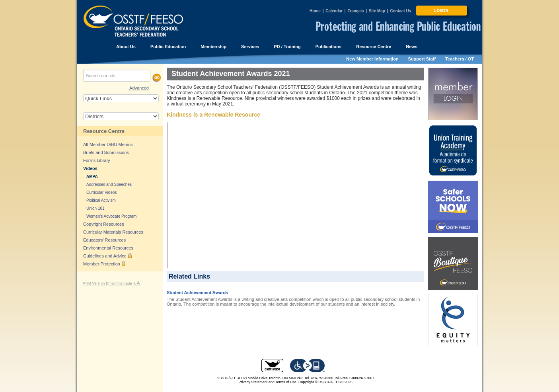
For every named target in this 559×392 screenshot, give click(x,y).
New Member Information (372, 59)
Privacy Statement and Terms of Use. (268, 382)
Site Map (377, 11)
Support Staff (422, 59)
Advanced (139, 88)
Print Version (94, 283)
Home (315, 11)
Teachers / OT (460, 59)
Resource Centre (104, 131)
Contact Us (400, 11)
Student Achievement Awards (197, 293)
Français (355, 11)
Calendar (334, 11)
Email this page (119, 283)
